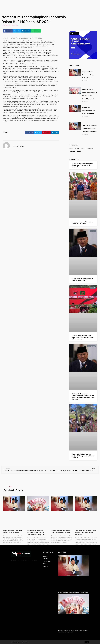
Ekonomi (83, 148)
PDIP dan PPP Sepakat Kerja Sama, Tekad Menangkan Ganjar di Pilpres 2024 (83, 337)
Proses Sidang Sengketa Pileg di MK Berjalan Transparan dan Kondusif (83, 165)
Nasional (77, 148)
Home (71, 148)
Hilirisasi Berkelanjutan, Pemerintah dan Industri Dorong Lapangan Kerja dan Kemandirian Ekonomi (83, 397)
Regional (73, 151)
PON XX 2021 (91, 148)
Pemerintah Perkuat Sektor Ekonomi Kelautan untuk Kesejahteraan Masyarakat (89, 128)
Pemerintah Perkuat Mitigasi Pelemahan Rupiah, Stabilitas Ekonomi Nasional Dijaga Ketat (36, 533)
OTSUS (79, 151)
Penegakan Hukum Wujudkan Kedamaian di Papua (82, 223)
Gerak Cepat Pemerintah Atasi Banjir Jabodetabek (82, 279)
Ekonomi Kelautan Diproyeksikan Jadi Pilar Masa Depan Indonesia (89, 111)
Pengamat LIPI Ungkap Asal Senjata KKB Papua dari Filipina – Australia (83, 456)
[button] (8, 31)
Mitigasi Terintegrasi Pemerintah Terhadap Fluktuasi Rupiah (88, 75)
